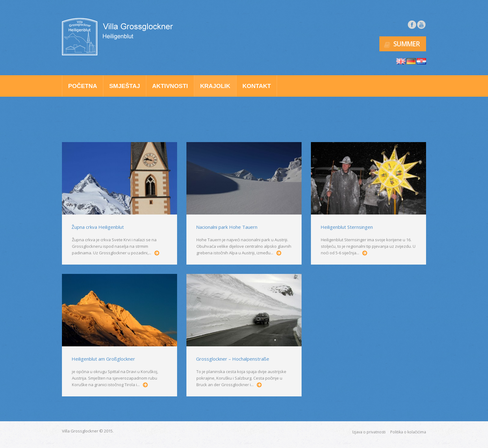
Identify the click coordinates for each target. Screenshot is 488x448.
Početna (83, 86)
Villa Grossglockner (80, 431)
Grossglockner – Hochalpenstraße (233, 359)
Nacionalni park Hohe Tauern (227, 227)
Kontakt (257, 86)
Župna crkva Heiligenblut (98, 227)
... (157, 253)
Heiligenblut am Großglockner (103, 359)
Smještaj (125, 86)
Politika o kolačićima (408, 432)
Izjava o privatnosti (369, 432)
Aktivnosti (170, 86)
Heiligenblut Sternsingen (347, 227)
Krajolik (215, 86)
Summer (407, 44)
